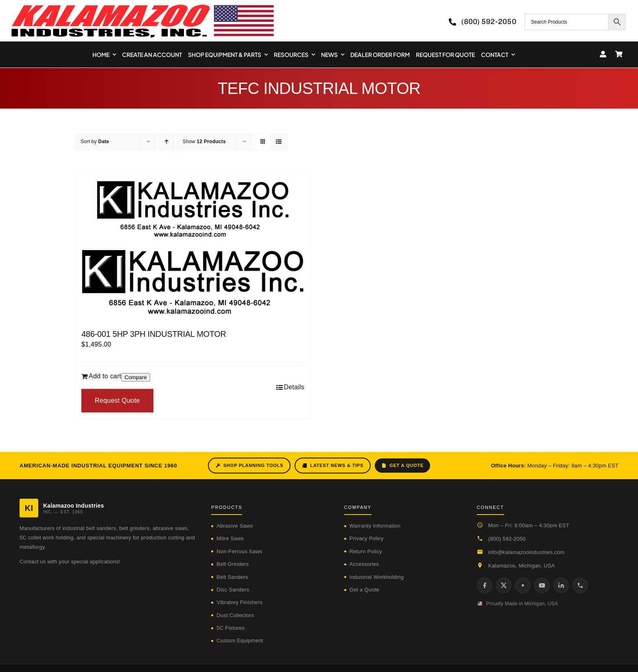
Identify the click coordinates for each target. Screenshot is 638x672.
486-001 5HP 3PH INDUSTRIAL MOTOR (154, 334)
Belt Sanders (232, 577)
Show (204, 142)
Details (294, 387)
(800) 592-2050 (507, 539)
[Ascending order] (167, 142)
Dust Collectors (235, 615)
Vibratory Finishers (239, 602)
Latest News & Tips (333, 466)
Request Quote (117, 400)
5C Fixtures (231, 628)
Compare (136, 377)
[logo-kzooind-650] (142, 7)
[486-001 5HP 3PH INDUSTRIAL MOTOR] (193, 248)
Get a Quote (402, 466)
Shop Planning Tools (249, 466)
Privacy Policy (367, 538)
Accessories (364, 564)
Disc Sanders (233, 590)
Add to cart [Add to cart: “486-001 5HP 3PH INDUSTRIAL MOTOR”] (105, 376)
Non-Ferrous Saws (239, 551)
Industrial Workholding (377, 577)
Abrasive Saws (235, 526)
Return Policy (366, 551)
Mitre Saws (230, 538)
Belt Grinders (233, 564)
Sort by (95, 142)
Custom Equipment (240, 640)
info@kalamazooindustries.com (527, 552)
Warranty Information (375, 526)
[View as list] (279, 142)
